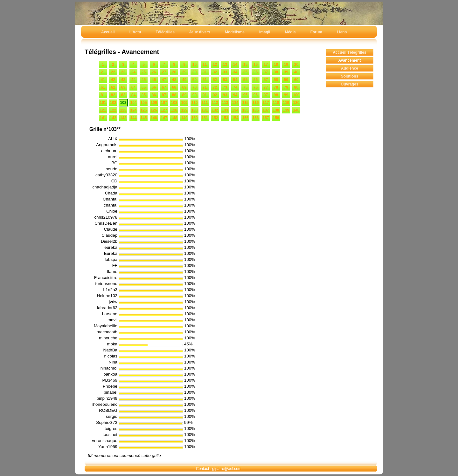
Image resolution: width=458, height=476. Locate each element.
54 (235, 80)
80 (296, 87)
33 (225, 72)
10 (194, 65)
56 (256, 80)
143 (123, 118)
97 (266, 95)
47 (164, 80)
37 (266, 72)
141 (103, 118)
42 (113, 80)
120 (296, 103)
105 (143, 103)
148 (174, 118)
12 (215, 65)
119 (286, 103)
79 (286, 87)
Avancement (350, 60)
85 (144, 95)
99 (286, 95)
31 (205, 72)
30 (194, 72)
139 (286, 110)
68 (174, 87)
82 (113, 95)
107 (164, 103)
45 (144, 80)
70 (194, 87)
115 (245, 103)
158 (276, 118)
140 (296, 110)
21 (103, 72)
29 (184, 72)
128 (174, 110)
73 (225, 87)
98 (276, 95)
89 (184, 95)
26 (154, 72)
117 (266, 103)
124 (133, 110)
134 (235, 110)
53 (225, 80)
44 (133, 80)
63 (123, 87)
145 (143, 118)
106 (154, 103)
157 (266, 118)
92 (215, 95)
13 (225, 65)
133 (225, 110)
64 (133, 87)
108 (174, 103)
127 (164, 110)
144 (133, 118)
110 (194, 103)
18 (276, 65)
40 (296, 72)
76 (256, 87)
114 (235, 103)
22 (113, 72)
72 (215, 87)
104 (133, 103)
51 (205, 80)
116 (255, 103)
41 (103, 80)
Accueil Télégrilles (349, 52)
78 (276, 87)
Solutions (350, 76)
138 (276, 110)
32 (215, 72)
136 (255, 110)
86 (154, 95)
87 (164, 95)
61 (103, 87)
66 (154, 87)
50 (194, 80)
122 (113, 110)
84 (133, 95)
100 (296, 95)
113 (225, 103)
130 (194, 110)
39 (286, 72)
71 (205, 87)
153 (225, 118)
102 (113, 103)
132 (215, 110)
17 (266, 65)
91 (205, 95)
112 (215, 103)
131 (205, 110)
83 (123, 95)
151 (205, 118)
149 (184, 118)
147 (164, 118)
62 (113, 87)
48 (174, 80)
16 (256, 65)
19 (286, 65)
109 (184, 103)
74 (235, 87)
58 (276, 80)
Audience (350, 68)
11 (205, 65)
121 (103, 110)
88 (174, 95)
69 (184, 87)
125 (143, 110)
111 (205, 103)
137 (266, 110)
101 (103, 103)
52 (215, 80)
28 (174, 72)
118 (276, 103)
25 (144, 72)
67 (164, 87)
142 (113, 118)
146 (154, 118)
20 (296, 65)
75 (245, 87)
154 (235, 118)
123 (123, 110)
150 (194, 118)
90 (194, 95)
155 (245, 118)
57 (266, 80)
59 (286, 80)
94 (235, 95)
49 (184, 80)
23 (123, 72)
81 (103, 95)
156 (255, 118)
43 (123, 80)
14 (235, 65)
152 (215, 118)
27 (164, 72)
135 (245, 110)
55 (245, 80)
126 (154, 110)
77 (266, 87)
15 (245, 65)
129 (184, 110)
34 (235, 72)
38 (276, 72)
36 (256, 72)
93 (225, 95)
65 (144, 87)
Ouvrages (349, 84)
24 (133, 72)
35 (245, 72)
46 (154, 80)
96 (256, 95)
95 (245, 95)
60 (296, 80)
